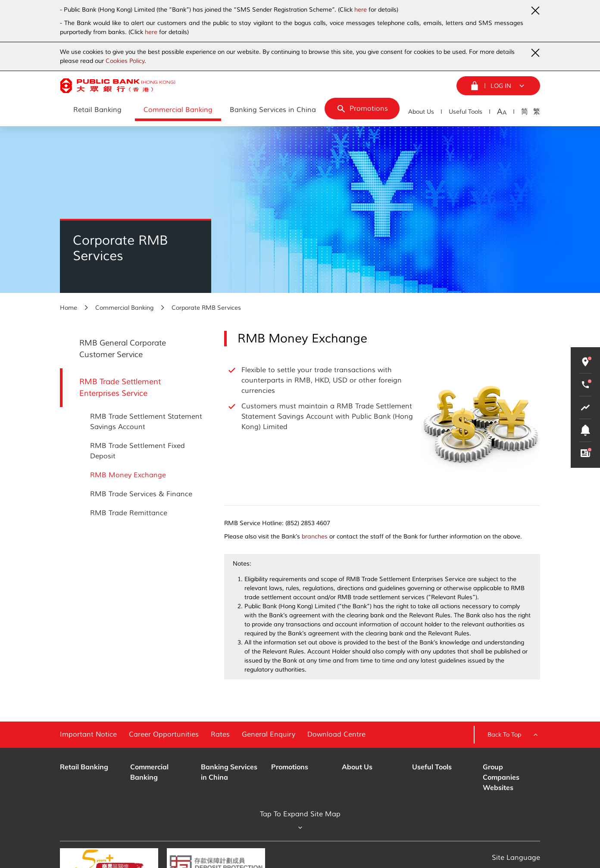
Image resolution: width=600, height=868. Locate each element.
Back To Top (514, 735)
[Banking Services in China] (273, 110)
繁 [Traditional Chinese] (537, 112)
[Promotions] (362, 109)
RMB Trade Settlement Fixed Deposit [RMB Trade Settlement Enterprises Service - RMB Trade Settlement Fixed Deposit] (137, 451)
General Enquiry (269, 734)
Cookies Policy (125, 61)
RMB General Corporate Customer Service (123, 349)
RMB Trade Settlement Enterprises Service (120, 387)
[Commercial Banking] (178, 110)
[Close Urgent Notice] (535, 10)
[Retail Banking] (97, 110)
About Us (421, 112)
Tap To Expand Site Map (300, 821)
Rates (220, 734)
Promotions (290, 767)
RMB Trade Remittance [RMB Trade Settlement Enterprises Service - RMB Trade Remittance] (129, 513)
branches (315, 537)
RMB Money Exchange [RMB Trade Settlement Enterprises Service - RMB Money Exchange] (128, 475)
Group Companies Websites (501, 777)
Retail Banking (84, 767)
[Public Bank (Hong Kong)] (118, 86)
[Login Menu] (498, 86)
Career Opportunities (164, 734)
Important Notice (88, 734)
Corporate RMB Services (206, 308)
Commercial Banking (124, 308)
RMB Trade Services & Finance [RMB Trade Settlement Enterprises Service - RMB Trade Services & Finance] (141, 494)
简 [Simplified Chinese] (525, 112)
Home (69, 308)
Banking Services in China (229, 772)
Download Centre (336, 734)
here (361, 10)
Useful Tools (466, 112)
